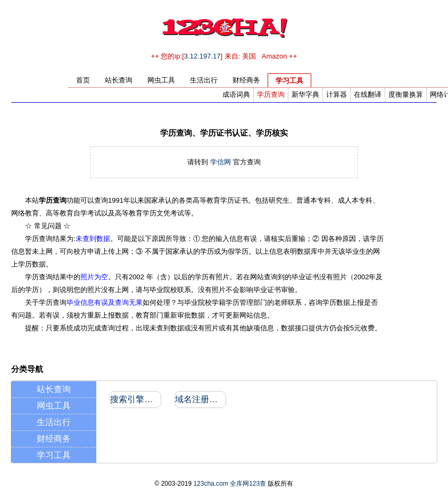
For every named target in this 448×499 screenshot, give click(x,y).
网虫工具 (54, 406)
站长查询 (54, 389)
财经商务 (54, 439)
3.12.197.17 (202, 56)
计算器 (337, 94)
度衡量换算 (406, 94)
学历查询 (271, 94)
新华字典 (305, 94)
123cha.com (210, 484)
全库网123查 (248, 484)
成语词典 (236, 94)
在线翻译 (368, 94)
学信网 (221, 162)
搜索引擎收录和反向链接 (135, 399)
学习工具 (54, 455)
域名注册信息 (200, 399)
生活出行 (54, 422)
